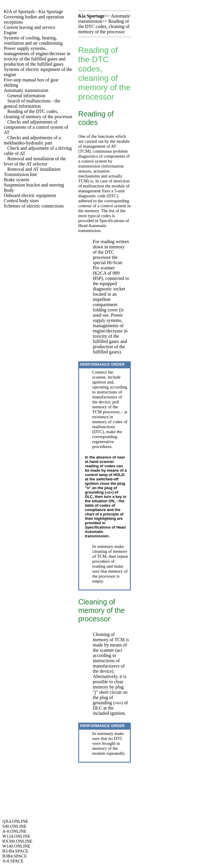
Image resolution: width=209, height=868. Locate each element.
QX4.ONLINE (15, 821)
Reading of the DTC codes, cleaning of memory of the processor (38, 114)
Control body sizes (21, 201)
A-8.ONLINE (14, 831)
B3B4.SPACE (15, 856)
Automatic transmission (26, 90)
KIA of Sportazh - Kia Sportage (33, 12)
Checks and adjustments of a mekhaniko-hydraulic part (32, 140)
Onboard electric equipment (30, 195)
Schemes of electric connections (34, 206)
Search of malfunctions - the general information (32, 103)
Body (9, 190)
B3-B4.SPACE (15, 851)
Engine (10, 33)
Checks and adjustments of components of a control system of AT (36, 127)
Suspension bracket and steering (34, 185)
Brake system (16, 180)
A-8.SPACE (13, 861)
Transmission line (20, 174)
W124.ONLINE (16, 836)
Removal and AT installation (34, 169)
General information (26, 96)
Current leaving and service (29, 27)
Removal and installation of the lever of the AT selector (35, 161)
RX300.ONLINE (17, 841)
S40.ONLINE (14, 826)
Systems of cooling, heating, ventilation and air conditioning (33, 40)
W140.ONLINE (16, 846)
